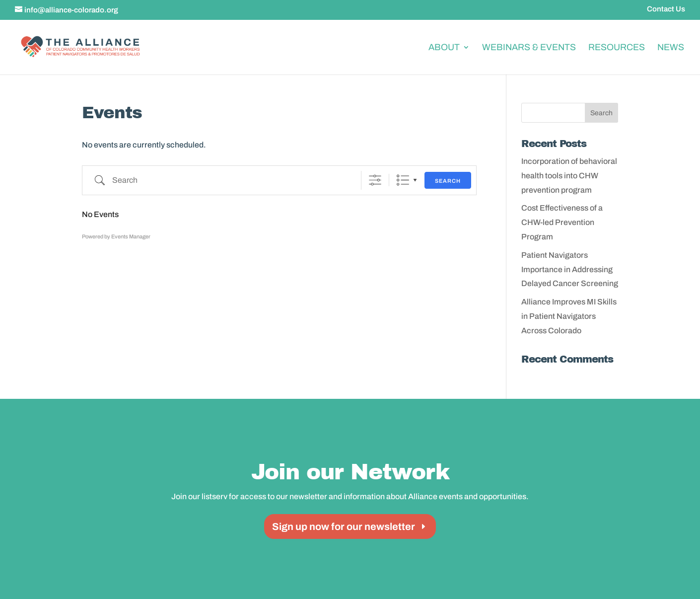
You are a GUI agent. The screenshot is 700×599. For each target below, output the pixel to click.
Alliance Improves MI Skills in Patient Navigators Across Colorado (569, 316)
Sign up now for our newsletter (344, 526)
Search (448, 181)
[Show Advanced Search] (375, 180)
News (671, 47)
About (444, 47)
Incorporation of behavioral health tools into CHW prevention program (569, 176)
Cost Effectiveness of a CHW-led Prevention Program (562, 222)
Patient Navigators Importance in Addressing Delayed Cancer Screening (570, 269)
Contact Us (666, 9)
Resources (617, 47)
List (403, 180)
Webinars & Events (529, 47)
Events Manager (131, 236)
